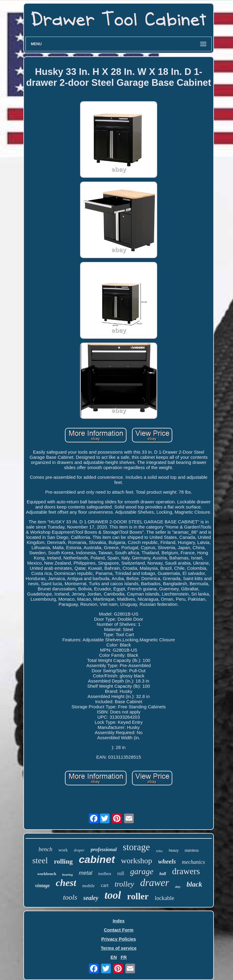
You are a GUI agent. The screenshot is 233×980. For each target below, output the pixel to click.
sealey (91, 898)
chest (66, 883)
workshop (137, 861)
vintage (42, 886)
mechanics (194, 862)
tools (70, 897)
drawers (186, 871)
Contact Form (119, 930)
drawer (155, 883)
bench (45, 849)
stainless (192, 851)
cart (105, 885)
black (194, 884)
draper (79, 850)
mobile (88, 886)
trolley (124, 884)
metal (86, 873)
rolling (63, 861)
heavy (174, 851)
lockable (164, 898)
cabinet (97, 859)
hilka (159, 851)
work (63, 850)
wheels (167, 861)
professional (104, 849)
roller (138, 896)
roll (121, 873)
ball (163, 874)
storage (137, 847)
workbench (47, 874)
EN (114, 957)
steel (40, 860)
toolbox (105, 874)
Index (118, 921)
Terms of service (119, 948)
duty (178, 887)
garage (142, 871)
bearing (68, 874)
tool (113, 895)
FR (124, 957)
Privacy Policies (119, 939)
